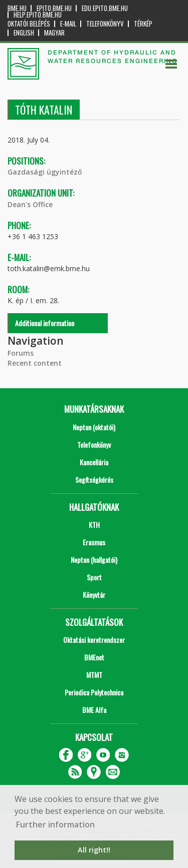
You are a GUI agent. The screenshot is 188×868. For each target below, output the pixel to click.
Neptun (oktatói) (94, 427)
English (24, 33)
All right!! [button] (94, 850)
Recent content (35, 363)
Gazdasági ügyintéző (45, 172)
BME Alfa (94, 710)
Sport (94, 577)
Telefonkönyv (105, 24)
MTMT (94, 675)
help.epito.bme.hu (38, 15)
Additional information (45, 323)
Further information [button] (55, 824)
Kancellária (94, 462)
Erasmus (94, 542)
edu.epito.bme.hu (105, 8)
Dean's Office (30, 204)
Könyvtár (94, 595)
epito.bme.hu (54, 8)
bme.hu (17, 8)
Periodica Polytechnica (94, 692)
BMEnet (94, 657)
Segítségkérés (94, 480)
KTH (94, 525)
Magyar (54, 33)
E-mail (68, 24)
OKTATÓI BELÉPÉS (29, 24)
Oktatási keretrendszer (94, 640)
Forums (21, 353)
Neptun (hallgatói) (94, 560)
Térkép (143, 24)
